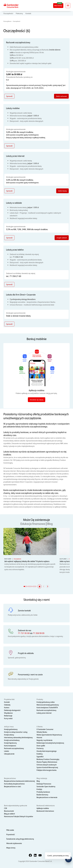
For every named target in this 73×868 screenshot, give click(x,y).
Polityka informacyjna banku (47, 770)
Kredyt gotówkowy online (46, 702)
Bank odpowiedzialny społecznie (16, 805)
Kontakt (28, 13)
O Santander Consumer (45, 729)
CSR (6, 808)
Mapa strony (11, 848)
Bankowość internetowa (45, 811)
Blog (50, 524)
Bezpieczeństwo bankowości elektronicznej (19, 781)
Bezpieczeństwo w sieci (12, 786)
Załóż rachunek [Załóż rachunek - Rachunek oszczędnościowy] (61, 96)
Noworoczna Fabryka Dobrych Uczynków (19, 816)
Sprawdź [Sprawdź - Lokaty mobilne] (9, 146)
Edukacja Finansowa (44, 784)
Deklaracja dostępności (12, 710)
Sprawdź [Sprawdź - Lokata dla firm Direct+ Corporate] (9, 324)
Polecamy (19, 13)
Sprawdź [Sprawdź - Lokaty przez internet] (9, 191)
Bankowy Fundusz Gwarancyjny (48, 759)
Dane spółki (41, 746)
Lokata (6, 751)
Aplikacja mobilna (43, 808)
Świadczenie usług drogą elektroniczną (20, 839)
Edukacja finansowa (33, 524)
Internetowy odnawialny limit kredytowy (18, 737)
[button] (39, 586)
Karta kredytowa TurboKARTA (47, 707)
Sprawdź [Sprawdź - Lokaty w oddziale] (9, 238)
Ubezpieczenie (9, 754)
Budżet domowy (42, 795)
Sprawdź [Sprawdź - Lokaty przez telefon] (9, 284)
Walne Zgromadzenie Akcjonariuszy (49, 735)
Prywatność (11, 834)
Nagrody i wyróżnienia (44, 740)
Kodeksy (40, 754)
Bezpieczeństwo (10, 778)
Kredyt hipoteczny (10, 743)
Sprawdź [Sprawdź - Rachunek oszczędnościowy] (9, 96)
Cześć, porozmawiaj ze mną (58, 856)
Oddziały (7, 705)
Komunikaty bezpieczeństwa (14, 784)
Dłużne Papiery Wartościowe (47, 762)
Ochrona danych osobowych (47, 765)
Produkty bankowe (43, 792)
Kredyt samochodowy (12, 740)
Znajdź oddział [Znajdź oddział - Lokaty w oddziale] (62, 238)
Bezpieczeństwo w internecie (47, 797)
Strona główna (7, 21)
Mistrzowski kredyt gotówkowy (48, 705)
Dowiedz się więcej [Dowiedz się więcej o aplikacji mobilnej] (37, 400)
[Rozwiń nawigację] (68, 6)
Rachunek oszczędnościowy (46, 710)
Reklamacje (8, 716)
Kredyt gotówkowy (11, 729)
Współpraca (8, 713)
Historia (39, 737)
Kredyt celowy (9, 735)
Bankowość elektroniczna (46, 805)
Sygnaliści (40, 756)
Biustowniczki (9, 811)
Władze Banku (42, 732)
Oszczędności (8, 13)
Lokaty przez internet (44, 713)
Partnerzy (40, 748)
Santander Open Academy (46, 786)
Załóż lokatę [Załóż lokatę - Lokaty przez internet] (62, 191)
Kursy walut (8, 718)
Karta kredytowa (10, 746)
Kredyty (39, 789)
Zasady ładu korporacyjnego (47, 751)
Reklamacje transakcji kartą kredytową (50, 743)
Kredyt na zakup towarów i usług (16, 732)
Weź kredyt (58, 6)
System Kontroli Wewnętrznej (47, 767)
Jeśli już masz (9, 726)
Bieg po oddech (9, 814)
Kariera (7, 707)
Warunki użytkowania (14, 843)
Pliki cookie (10, 830)
